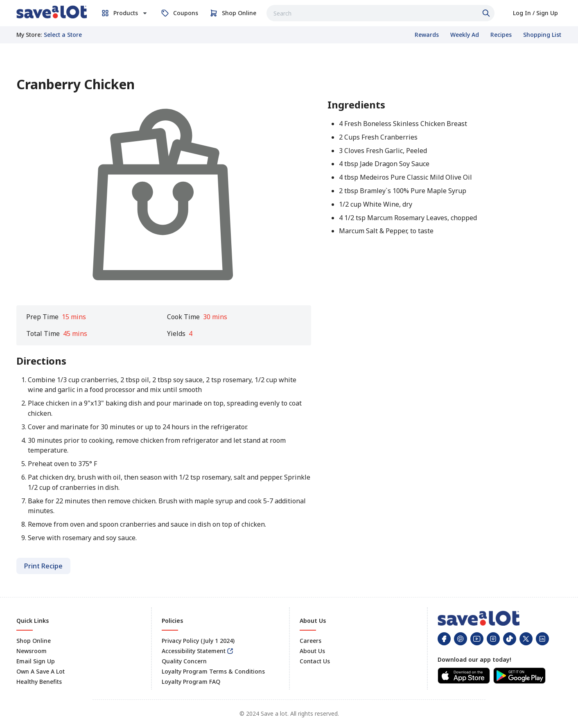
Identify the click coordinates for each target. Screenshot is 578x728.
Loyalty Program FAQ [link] (191, 682)
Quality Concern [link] (184, 661)
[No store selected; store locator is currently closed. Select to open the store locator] (63, 35)
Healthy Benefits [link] (39, 682)
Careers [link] (310, 641)
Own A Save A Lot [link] (41, 671)
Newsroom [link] (32, 651)
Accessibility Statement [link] (194, 651)
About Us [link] (312, 651)
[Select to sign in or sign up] (535, 13)
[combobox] (380, 13)
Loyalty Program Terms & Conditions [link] (213, 671)
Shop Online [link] (34, 641)
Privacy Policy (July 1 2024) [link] (198, 641)
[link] (52, 12)
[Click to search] (487, 13)
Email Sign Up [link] (36, 661)
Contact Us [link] (315, 661)
